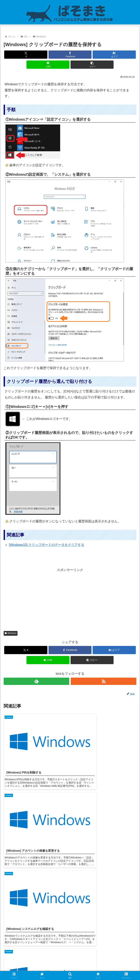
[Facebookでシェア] (70, 55)
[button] (92, 65)
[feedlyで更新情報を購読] (37, 681)
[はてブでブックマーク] (114, 55)
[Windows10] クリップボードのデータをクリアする (46, 545)
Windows (11, 633)
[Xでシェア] (26, 55)
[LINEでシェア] (48, 65)
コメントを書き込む (70, 933)
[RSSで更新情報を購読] (104, 681)
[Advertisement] (70, 599)
